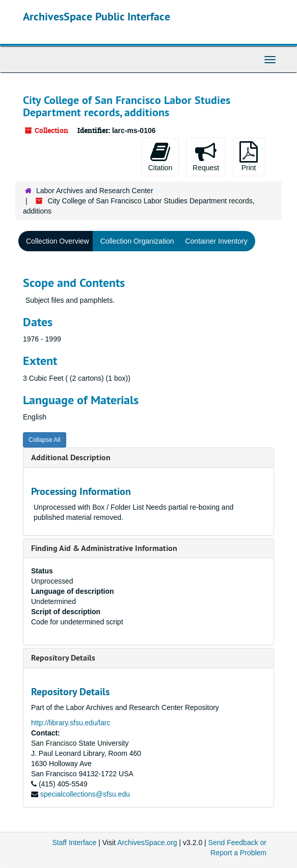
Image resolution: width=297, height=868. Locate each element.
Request (206, 156)
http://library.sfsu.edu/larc (71, 723)
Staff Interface (74, 843)
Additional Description (71, 457)
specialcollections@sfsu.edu (85, 794)
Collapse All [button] (45, 440)
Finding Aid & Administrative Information (104, 548)
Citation (160, 156)
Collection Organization (137, 241)
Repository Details (63, 658)
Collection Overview (58, 241)
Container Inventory (216, 241)
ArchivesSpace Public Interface (97, 16)
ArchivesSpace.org (147, 843)
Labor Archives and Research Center (95, 191)
